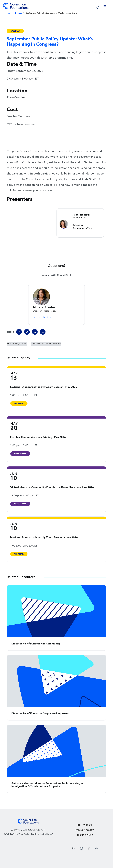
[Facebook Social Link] (89, 848)
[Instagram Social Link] (81, 848)
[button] (98, 7)
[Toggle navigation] (105, 7)
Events (19, 13)
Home (9, 13)
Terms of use (85, 835)
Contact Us (85, 825)
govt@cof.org (45, 317)
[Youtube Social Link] (96, 848)
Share (10, 332)
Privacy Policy (85, 830)
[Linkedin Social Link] (73, 848)
